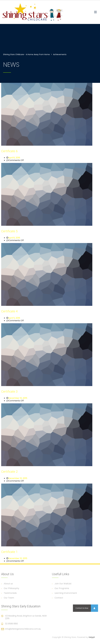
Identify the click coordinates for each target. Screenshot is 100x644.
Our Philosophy (11, 588)
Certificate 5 (9, 231)
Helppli (92, 637)
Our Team (9, 598)
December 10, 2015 (18, 398)
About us (8, 584)
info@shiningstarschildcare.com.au (23, 629)
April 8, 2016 (14, 158)
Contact (59, 598)
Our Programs (62, 588)
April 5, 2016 (14, 318)
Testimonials (10, 593)
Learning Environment (66, 593)
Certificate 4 (9, 311)
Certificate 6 (9, 151)
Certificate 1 (9, 552)
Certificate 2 (9, 472)
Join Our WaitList (63, 584)
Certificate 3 (9, 392)
